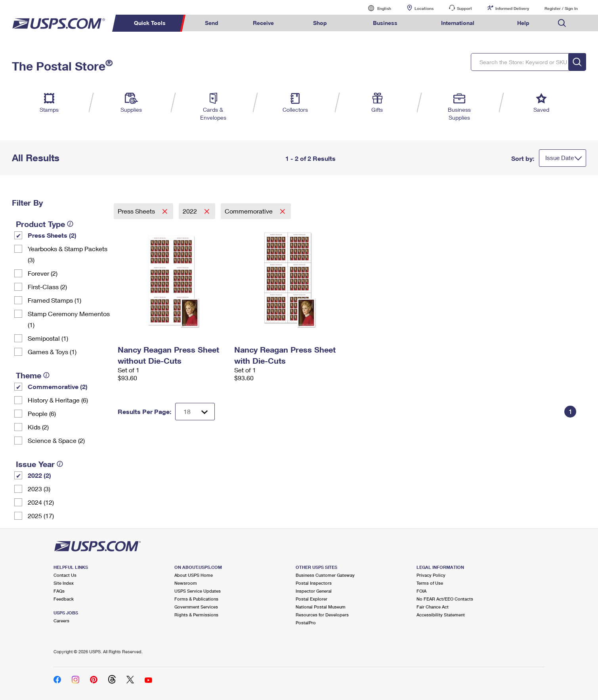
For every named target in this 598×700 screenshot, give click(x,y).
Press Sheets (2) (52, 235)
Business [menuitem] (385, 23)
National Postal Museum (321, 607)
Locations (424, 8)
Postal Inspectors (314, 583)
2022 (191, 211)
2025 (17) (41, 516)
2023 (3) (39, 489)
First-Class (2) (47, 287)
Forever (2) (43, 273)
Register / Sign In (561, 8)
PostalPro (306, 623)
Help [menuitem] (523, 23)
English (376, 8)
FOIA (421, 591)
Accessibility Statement (441, 615)
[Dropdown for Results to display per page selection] (195, 412)
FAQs (59, 591)
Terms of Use (430, 583)
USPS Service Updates (198, 591)
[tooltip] (70, 224)
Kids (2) (38, 427)
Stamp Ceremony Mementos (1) (69, 319)
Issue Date (560, 158)
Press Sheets (137, 211)
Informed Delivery (512, 8)
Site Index (64, 583)
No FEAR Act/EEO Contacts (445, 599)
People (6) (42, 413)
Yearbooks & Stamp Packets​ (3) (68, 254)
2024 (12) (41, 502)
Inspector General (314, 591)
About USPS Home (194, 575)
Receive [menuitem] (263, 23)
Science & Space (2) (56, 440)
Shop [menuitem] (320, 23)
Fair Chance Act (433, 607)
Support (464, 8)
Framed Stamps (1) (54, 300)
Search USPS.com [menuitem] (562, 23)
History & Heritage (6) (58, 400)
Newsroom (186, 583)
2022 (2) (39, 475)
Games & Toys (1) (52, 352)
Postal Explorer (311, 599)
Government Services (196, 607)
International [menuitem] (458, 23)
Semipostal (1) (48, 338)
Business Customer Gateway (325, 575)
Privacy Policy (431, 575)
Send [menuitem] (212, 23)
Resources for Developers (322, 615)
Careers (61, 621)
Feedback (64, 599)
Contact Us (65, 575)
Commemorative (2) (58, 386)
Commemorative (249, 211)
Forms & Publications (196, 599)
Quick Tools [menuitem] (150, 23)
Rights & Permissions (196, 615)
